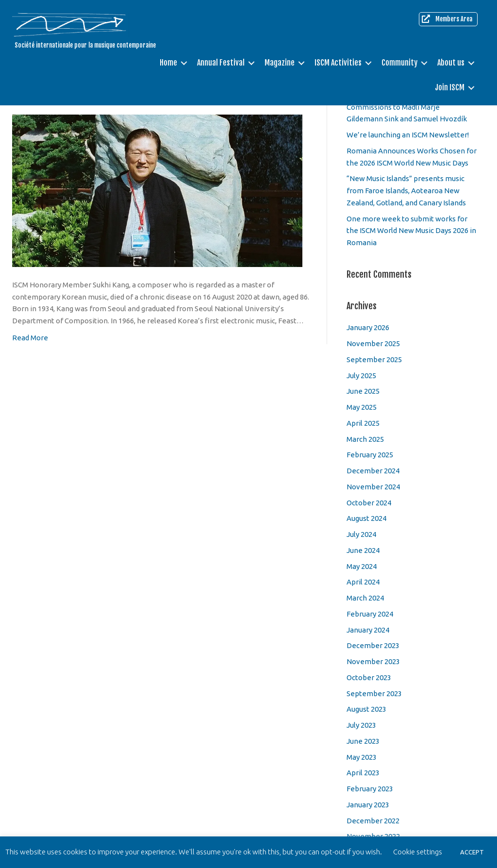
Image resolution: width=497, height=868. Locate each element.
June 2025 (363, 391)
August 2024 (366, 518)
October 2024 (369, 503)
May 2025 (362, 407)
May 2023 (362, 757)
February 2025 (370, 455)
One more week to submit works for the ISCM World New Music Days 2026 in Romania (411, 231)
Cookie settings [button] (418, 852)
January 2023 (368, 805)
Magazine (280, 62)
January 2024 (368, 630)
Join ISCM (450, 86)
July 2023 (361, 725)
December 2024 (373, 471)
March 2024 (365, 598)
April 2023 (363, 773)
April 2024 (363, 582)
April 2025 (363, 423)
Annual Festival (221, 62)
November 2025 (373, 343)
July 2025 (361, 376)
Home (168, 62)
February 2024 (370, 614)
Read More (30, 338)
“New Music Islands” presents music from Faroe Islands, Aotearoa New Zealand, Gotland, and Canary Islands (406, 191)
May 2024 (362, 566)
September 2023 (374, 693)
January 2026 (368, 327)
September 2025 (374, 359)
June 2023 (363, 741)
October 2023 (369, 677)
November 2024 (373, 487)
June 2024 (363, 550)
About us (451, 62)
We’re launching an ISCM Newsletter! (408, 135)
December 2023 (373, 645)
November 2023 (373, 661)
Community (399, 62)
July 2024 (361, 534)
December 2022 (373, 821)
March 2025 (365, 439)
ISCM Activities (338, 62)
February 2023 (370, 789)
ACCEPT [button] (472, 852)
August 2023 (366, 709)
